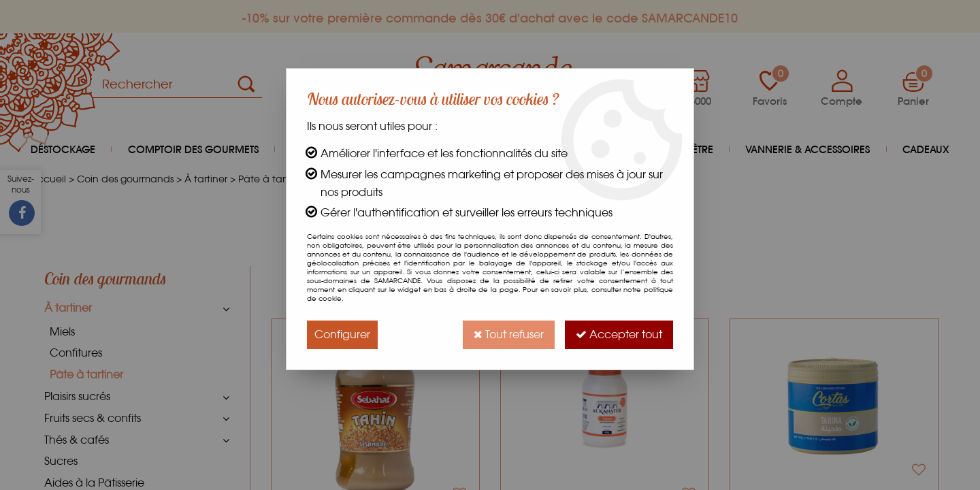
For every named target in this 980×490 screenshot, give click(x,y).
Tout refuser (509, 334)
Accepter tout (619, 334)
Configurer (342, 334)
